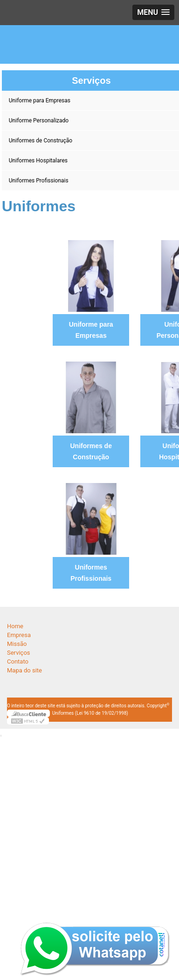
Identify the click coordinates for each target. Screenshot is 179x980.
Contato (18, 661)
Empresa (19, 635)
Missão (17, 644)
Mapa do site (24, 670)
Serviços (19, 653)
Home (15, 626)
